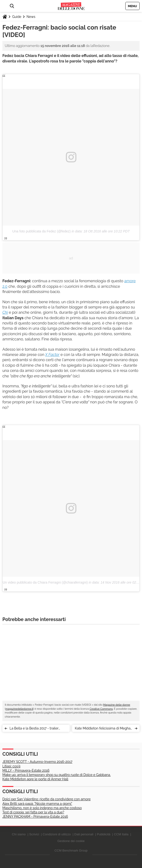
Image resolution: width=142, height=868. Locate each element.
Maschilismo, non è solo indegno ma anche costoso (42, 808)
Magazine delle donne (117, 705)
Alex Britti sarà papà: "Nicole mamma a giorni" (37, 804)
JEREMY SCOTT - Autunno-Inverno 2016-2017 (37, 762)
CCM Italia (121, 834)
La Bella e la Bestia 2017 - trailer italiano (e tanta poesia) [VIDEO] (34, 729)
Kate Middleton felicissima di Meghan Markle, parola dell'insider (104, 729)
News (31, 17)
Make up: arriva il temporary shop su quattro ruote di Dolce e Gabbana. (57, 775)
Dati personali (84, 834)
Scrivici (34, 834)
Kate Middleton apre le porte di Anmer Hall (35, 779)
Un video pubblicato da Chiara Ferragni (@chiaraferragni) (45, 582)
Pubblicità (104, 834)
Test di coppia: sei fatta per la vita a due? (33, 812)
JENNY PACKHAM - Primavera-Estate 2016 (35, 817)
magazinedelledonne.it (19, 709)
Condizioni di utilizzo (57, 834)
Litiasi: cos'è (11, 766)
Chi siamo (19, 834)
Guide (17, 17)
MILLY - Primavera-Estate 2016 (26, 770)
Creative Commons (101, 709)
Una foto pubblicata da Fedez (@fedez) (41, 231)
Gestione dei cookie (71, 841)
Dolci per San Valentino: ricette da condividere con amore (47, 799)
